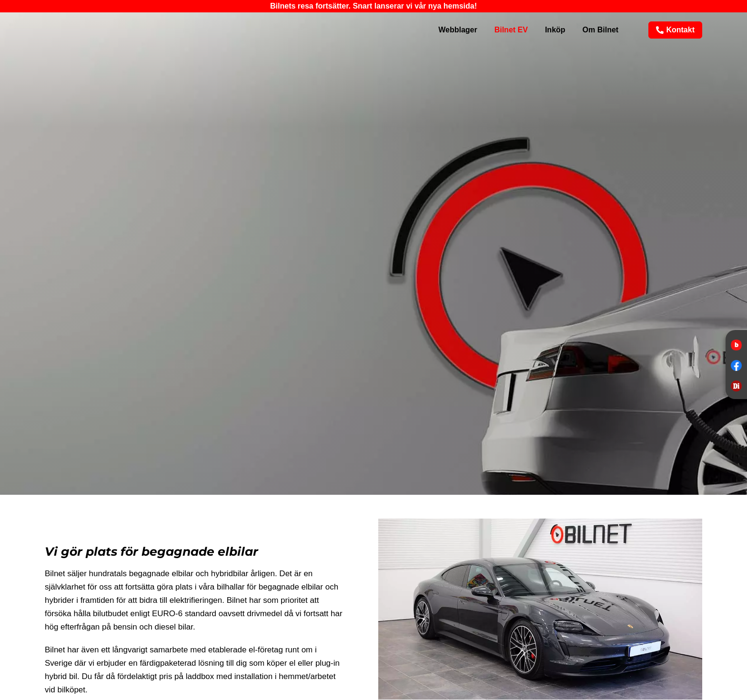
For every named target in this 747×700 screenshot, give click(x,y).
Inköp (555, 30)
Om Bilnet (601, 30)
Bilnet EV (511, 30)
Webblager (458, 30)
